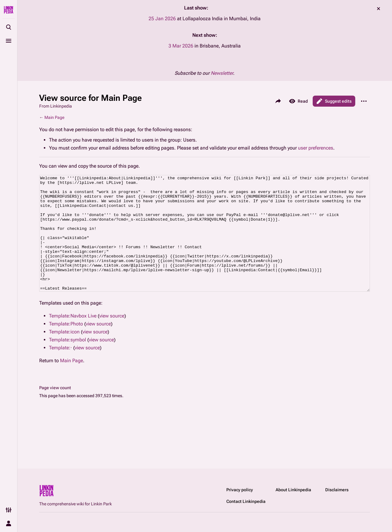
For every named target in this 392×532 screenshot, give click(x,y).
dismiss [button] (379, 9)
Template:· (60, 371)
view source (112, 339)
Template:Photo (66, 347)
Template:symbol (68, 363)
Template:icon (64, 355)
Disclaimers (337, 490)
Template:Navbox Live (73, 339)
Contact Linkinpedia (246, 501)
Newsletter (222, 73)
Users (189, 140)
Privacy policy (240, 490)
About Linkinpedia (293, 490)
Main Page (54, 117)
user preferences (316, 148)
